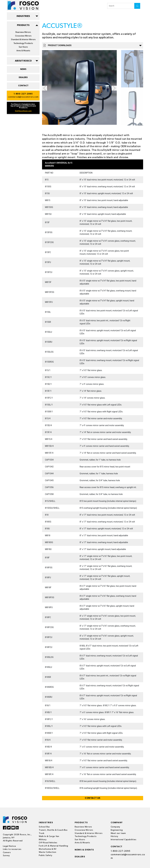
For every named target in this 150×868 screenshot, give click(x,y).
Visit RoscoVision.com (23, 111)
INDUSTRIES (23, 16)
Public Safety (45, 855)
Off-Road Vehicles (48, 843)
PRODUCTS (23, 25)
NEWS (23, 69)
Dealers (80, 857)
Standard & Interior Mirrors (23, 40)
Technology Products (23, 43)
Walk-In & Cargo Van (49, 836)
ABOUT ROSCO (23, 61)
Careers (7, 852)
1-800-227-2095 (23, 94)
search (137, 6)
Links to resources (12, 849)
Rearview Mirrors (23, 32)
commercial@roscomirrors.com (23, 97)
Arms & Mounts (23, 51)
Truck (42, 833)
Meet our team (118, 833)
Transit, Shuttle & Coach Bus (53, 830)
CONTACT (23, 86)
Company (116, 827)
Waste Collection (48, 852)
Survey (6, 856)
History (115, 836)
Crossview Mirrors (23, 36)
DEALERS (23, 77)
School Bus (44, 827)
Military (43, 840)
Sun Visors (23, 47)
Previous (45, 88)
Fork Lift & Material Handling (53, 846)
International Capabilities (124, 840)
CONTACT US (93, 798)
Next (114, 88)
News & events (84, 850)
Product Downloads (93, 45)
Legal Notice (9, 846)
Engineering (117, 830)
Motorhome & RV (48, 849)
